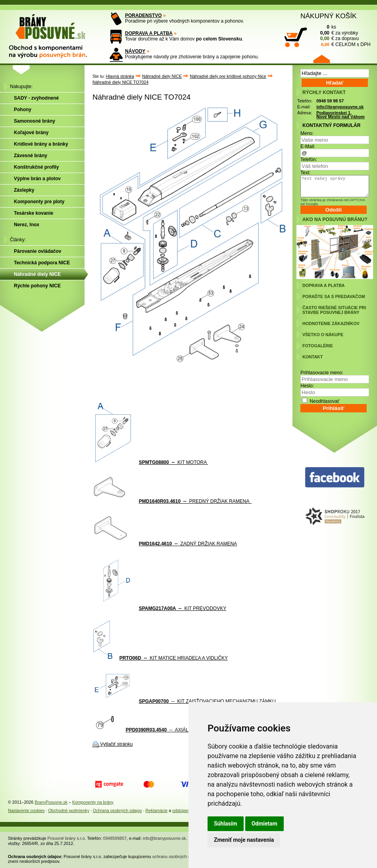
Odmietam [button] (264, 824)
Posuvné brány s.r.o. (67, 838)
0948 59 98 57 (330, 101)
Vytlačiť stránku (116, 744)
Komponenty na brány (93, 802)
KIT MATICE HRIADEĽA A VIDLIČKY (174, 658)
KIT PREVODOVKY (183, 608)
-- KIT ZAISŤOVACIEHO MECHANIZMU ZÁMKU (207, 701)
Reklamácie (157, 810)
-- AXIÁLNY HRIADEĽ (172, 730)
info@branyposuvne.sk (340, 107)
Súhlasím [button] (226, 824)
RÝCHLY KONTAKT (324, 92)
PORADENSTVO (143, 15)
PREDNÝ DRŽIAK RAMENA (195, 501)
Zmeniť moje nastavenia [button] (244, 840)
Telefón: (309, 160)
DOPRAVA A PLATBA (149, 33)
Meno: (307, 133)
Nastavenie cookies (26, 810)
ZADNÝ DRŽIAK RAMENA (188, 544)
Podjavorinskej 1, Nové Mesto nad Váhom (340, 115)
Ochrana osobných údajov (117, 810)
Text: (305, 173)
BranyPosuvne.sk (51, 802)
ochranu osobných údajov (176, 856)
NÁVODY (135, 51)
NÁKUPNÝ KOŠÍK (329, 16)
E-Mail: (308, 146)
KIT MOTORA (173, 462)
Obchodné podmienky (69, 810)
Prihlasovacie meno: (322, 373)
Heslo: (307, 386)
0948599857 (115, 838)
